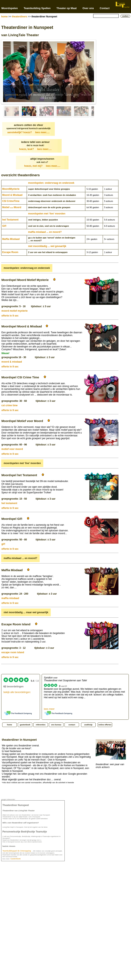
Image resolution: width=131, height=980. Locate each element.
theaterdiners (20, 17)
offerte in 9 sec (10, 316)
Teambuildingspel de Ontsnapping (17, 851)
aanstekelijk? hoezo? (29, 132)
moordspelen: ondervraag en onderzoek (51, 183)
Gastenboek (16, 859)
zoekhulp (88, 725)
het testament (9, 503)
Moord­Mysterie (11, 189)
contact (72, 725)
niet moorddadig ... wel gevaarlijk (47, 246)
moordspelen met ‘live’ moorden (47, 214)
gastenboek (12, 95)
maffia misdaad (10, 598)
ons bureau (56, 725)
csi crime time (10, 405)
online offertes (105, 725)
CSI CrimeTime (11, 201)
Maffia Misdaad (11, 239)
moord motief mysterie (14, 311)
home (4, 17)
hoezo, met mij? (42, 166)
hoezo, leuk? (35, 149)
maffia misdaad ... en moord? (45, 232)
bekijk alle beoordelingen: (17, 692)
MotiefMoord (12, 207)
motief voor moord (12, 449)
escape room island (13, 652)
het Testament (10, 220)
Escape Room (10, 252)
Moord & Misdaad (12, 195)
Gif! (4, 226)
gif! (3, 544)
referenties (41, 725)
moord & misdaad (12, 362)
